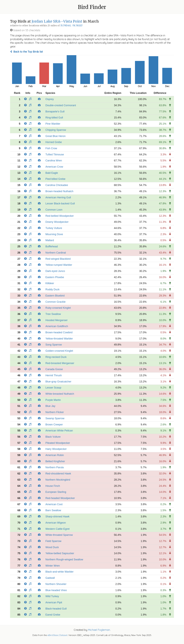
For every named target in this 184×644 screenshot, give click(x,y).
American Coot (54, 504)
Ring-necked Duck (56, 357)
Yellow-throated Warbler (59, 339)
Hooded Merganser (56, 320)
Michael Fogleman (99, 630)
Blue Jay (50, 406)
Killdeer (50, 283)
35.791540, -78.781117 (71, 26)
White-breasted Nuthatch (60, 394)
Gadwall (50, 578)
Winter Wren (53, 566)
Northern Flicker (55, 412)
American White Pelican (59, 431)
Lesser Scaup (53, 388)
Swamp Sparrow (55, 418)
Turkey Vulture (54, 228)
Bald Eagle (52, 173)
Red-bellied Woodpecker (60, 216)
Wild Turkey (52, 596)
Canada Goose (54, 369)
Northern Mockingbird (58, 480)
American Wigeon (56, 523)
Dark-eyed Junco (55, 271)
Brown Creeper (54, 425)
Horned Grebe (54, 142)
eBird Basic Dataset (57, 635)
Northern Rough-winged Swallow (64, 559)
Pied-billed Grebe (55, 179)
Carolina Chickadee (57, 185)
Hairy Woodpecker (56, 449)
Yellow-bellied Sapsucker (60, 553)
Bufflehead (52, 246)
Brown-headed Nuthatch (59, 191)
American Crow (54, 167)
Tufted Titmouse (55, 154)
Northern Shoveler (56, 584)
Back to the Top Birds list (26, 52)
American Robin (55, 455)
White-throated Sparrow (59, 535)
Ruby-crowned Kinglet (58, 308)
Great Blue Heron (55, 136)
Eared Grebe (53, 615)
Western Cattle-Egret (57, 529)
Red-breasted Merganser (60, 363)
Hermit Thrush (54, 375)
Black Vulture (53, 437)
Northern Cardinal (56, 253)
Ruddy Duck (52, 289)
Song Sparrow (54, 345)
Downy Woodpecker (57, 222)
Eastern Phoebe (55, 277)
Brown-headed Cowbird (59, 332)
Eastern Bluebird (55, 296)
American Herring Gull (58, 197)
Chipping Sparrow (56, 130)
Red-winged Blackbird (58, 259)
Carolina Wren (54, 161)
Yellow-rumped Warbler (59, 265)
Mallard (50, 240)
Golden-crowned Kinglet (59, 351)
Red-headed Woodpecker (60, 498)
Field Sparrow (53, 541)
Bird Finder (92, 7)
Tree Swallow (53, 314)
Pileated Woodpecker (58, 443)
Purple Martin (53, 400)
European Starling (56, 492)
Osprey (50, 99)
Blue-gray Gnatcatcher (58, 382)
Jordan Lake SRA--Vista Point (57, 21)
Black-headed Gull (56, 609)
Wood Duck (52, 547)
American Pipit (54, 602)
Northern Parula (55, 467)
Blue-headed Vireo (56, 590)
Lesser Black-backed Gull (60, 204)
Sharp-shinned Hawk (57, 517)
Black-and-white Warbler (59, 572)
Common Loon (54, 210)
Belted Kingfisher (55, 461)
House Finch (53, 486)
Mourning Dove (54, 234)
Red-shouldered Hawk (58, 474)
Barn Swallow (53, 510)
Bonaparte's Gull (55, 112)
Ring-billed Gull (54, 118)
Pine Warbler (53, 124)
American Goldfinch (57, 326)
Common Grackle (55, 302)
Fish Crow (51, 148)
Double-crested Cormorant (61, 105)
